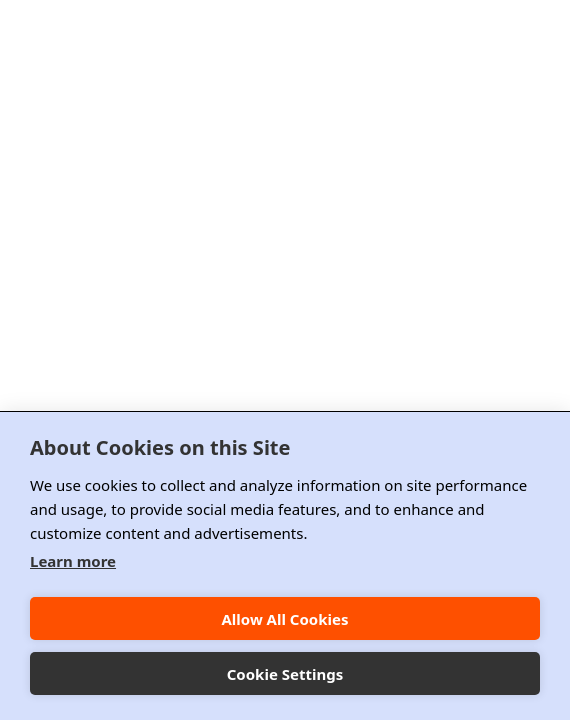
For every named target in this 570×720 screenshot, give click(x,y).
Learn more (73, 561)
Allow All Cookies (284, 619)
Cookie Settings (285, 674)
